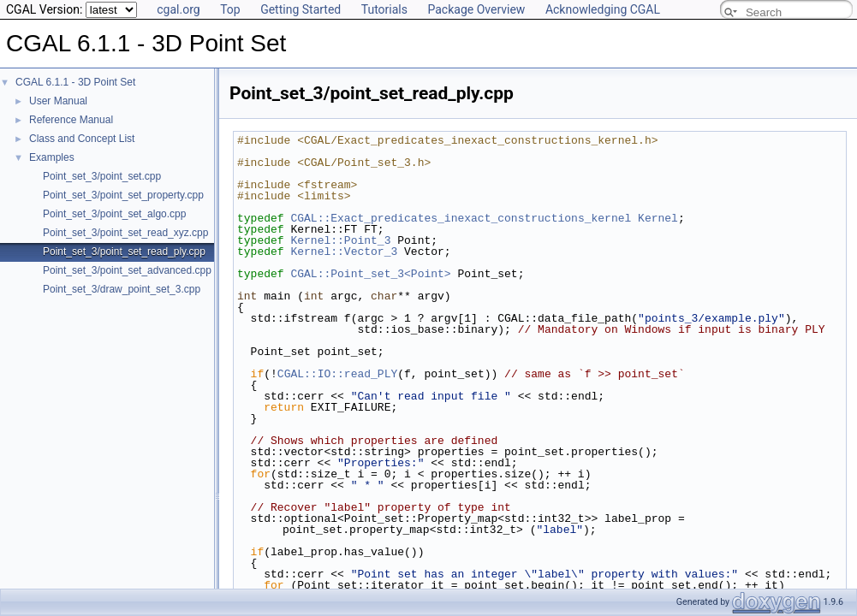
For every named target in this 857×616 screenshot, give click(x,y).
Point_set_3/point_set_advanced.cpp (127, 270)
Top (230, 9)
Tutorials (384, 9)
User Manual (58, 101)
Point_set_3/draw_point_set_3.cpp (122, 289)
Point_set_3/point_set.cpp (102, 176)
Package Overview (476, 9)
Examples (52, 157)
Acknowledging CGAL (603, 9)
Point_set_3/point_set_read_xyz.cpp (125, 233)
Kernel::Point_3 (340, 240)
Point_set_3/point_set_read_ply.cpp (124, 252)
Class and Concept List (82, 139)
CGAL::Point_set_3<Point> (370, 274)
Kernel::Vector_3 (344, 252)
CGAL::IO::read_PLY (337, 374)
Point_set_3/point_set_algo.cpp (114, 214)
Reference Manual (71, 120)
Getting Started (301, 9)
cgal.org (178, 9)
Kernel (658, 218)
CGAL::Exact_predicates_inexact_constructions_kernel (461, 218)
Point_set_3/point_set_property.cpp (123, 195)
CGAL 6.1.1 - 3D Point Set (75, 82)
